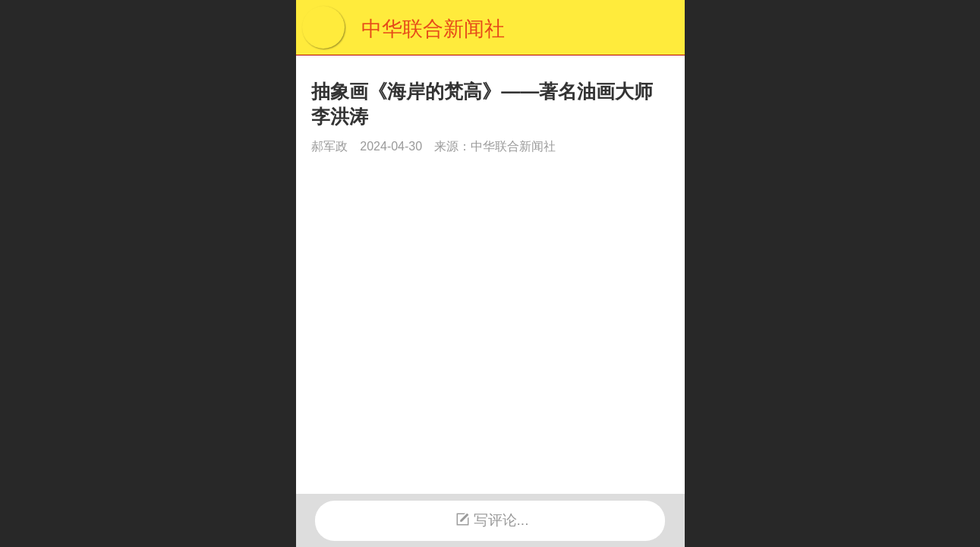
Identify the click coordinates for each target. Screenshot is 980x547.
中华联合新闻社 (433, 29)
